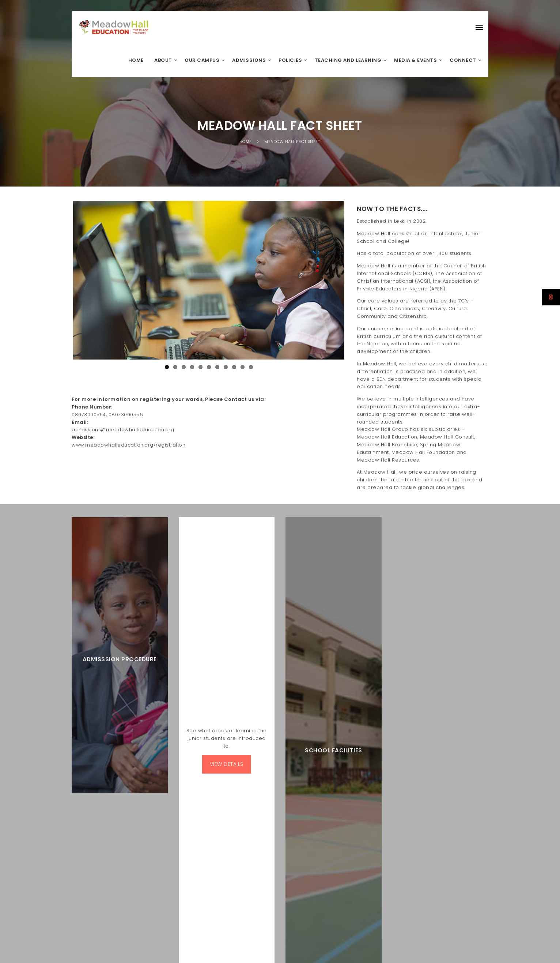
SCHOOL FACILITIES (334, 568)
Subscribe (378, 648)
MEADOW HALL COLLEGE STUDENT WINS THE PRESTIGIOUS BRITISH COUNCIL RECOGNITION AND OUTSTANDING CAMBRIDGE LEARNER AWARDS (275, 766)
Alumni (423, 888)
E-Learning (474, 888)
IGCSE (242, 735)
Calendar (447, 888)
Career (402, 888)
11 (251, 389)
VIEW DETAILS (227, 578)
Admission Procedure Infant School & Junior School (431, 894)
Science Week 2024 (257, 713)
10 (243, 389)
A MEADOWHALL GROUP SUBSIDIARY (138, 805)
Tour (385, 888)
